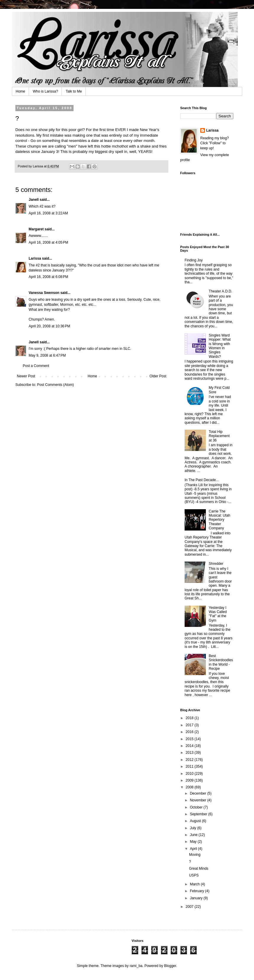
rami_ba (136, 966)
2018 (190, 718)
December (199, 793)
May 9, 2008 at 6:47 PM (47, 355)
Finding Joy (194, 260)
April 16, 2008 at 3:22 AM (48, 213)
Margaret (36, 229)
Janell (34, 200)
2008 (190, 787)
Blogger (170, 966)
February (197, 891)
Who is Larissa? (45, 91)
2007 (190, 907)
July (194, 828)
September (199, 814)
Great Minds (199, 869)
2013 (190, 753)
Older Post (158, 376)
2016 (190, 732)
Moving (195, 855)
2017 (190, 725)
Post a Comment (36, 366)
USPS (194, 875)
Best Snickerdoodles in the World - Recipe (221, 662)
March (195, 884)
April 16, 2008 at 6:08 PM (48, 277)
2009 (190, 780)
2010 (190, 774)
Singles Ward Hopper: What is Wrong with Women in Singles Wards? (220, 346)
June (194, 835)
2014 (190, 746)
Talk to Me (74, 91)
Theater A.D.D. (220, 291)
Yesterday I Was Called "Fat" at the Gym (218, 614)
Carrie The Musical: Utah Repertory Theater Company (220, 520)
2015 (190, 739)
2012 (190, 760)
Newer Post (26, 376)
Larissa (35, 258)
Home (20, 91)
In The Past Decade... (202, 480)
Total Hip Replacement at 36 (219, 436)
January (197, 898)
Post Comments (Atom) (55, 385)
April (194, 849)
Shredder (216, 564)
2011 (190, 766)
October (197, 807)
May (194, 842)
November (199, 800)
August (196, 821)
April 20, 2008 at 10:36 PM (49, 326)
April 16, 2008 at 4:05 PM (48, 242)
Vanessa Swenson (44, 293)
